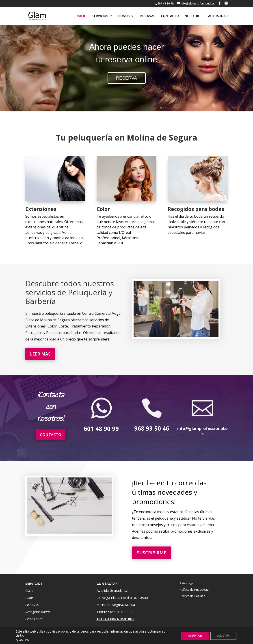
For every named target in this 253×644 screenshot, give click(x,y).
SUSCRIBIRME (152, 553)
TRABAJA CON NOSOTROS (115, 619)
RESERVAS (147, 16)
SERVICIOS (100, 16)
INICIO (82, 16)
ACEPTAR (195, 636)
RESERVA (127, 78)
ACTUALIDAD (218, 16)
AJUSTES (223, 636)
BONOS (124, 16)
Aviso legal (187, 583)
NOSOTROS (194, 16)
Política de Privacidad (194, 590)
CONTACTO (170, 16)
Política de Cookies (192, 596)
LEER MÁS (40, 354)
